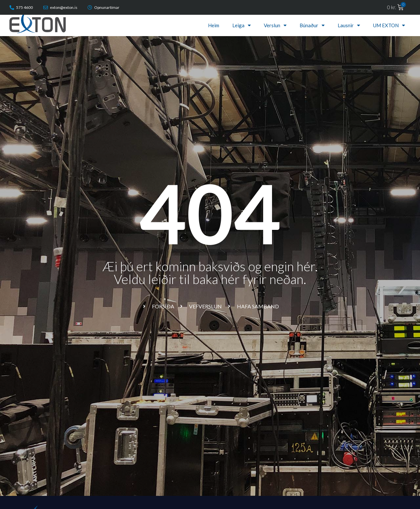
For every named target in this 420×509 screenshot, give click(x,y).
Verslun (275, 25)
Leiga (241, 25)
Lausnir (349, 25)
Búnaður (312, 25)
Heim (214, 25)
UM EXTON (389, 25)
